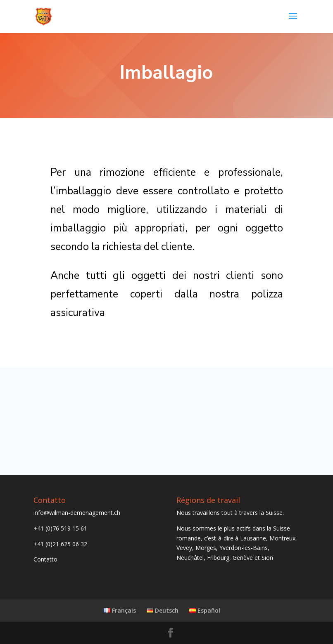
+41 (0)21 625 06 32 (60, 544)
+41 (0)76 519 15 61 (60, 528)
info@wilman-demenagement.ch (77, 513)
